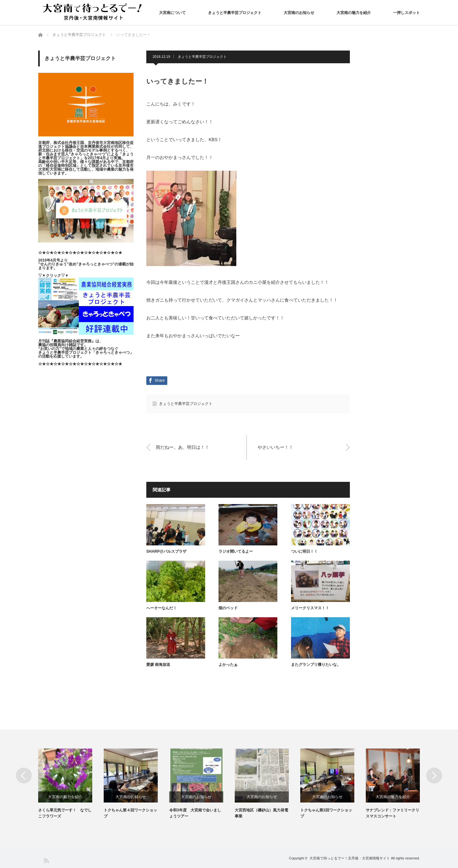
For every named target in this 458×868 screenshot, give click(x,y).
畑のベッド (228, 608)
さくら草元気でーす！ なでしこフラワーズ (65, 813)
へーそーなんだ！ (162, 608)
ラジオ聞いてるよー (236, 551)
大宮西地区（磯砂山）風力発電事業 (261, 813)
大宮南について (172, 13)
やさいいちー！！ (275, 447)
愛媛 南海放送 (158, 665)
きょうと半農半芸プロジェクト (235, 13)
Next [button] (434, 776)
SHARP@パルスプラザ (166, 551)
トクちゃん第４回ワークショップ (130, 813)
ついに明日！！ (304, 551)
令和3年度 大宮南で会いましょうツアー (195, 813)
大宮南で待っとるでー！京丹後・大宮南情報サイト (350, 858)
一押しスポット (406, 13)
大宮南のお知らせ (299, 13)
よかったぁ (228, 665)
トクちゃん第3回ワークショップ (326, 813)
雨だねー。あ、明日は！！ (183, 447)
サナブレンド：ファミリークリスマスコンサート (392, 813)
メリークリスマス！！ (310, 608)
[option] (71, 784)
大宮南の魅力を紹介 (354, 13)
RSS (46, 860)
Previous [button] (24, 776)
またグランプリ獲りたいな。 (316, 665)
